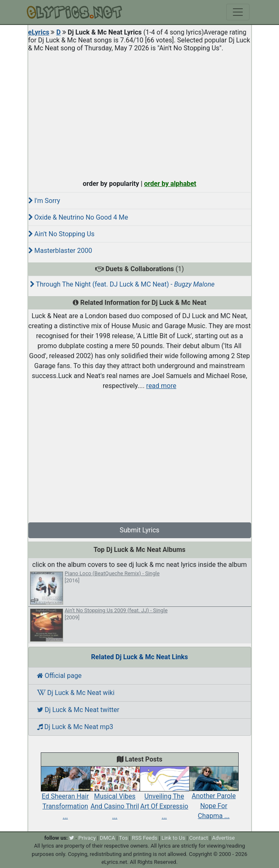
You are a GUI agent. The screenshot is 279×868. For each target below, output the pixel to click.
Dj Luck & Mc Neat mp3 (75, 727)
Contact (199, 838)
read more (161, 386)
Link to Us (173, 838)
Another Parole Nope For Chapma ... (214, 797)
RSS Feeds (145, 838)
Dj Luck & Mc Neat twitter (78, 710)
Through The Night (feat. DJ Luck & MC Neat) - (122, 284)
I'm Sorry (44, 201)
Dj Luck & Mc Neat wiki (76, 693)
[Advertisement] (140, 114)
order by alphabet (170, 184)
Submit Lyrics (140, 530)
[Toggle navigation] (238, 12)
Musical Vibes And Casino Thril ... (115, 797)
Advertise (223, 838)
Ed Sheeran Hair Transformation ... (65, 797)
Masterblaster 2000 (60, 251)
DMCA (107, 838)
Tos (123, 838)
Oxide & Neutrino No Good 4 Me (78, 217)
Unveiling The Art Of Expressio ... (164, 797)
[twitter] (72, 838)
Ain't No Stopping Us (62, 234)
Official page (59, 676)
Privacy (87, 838)
